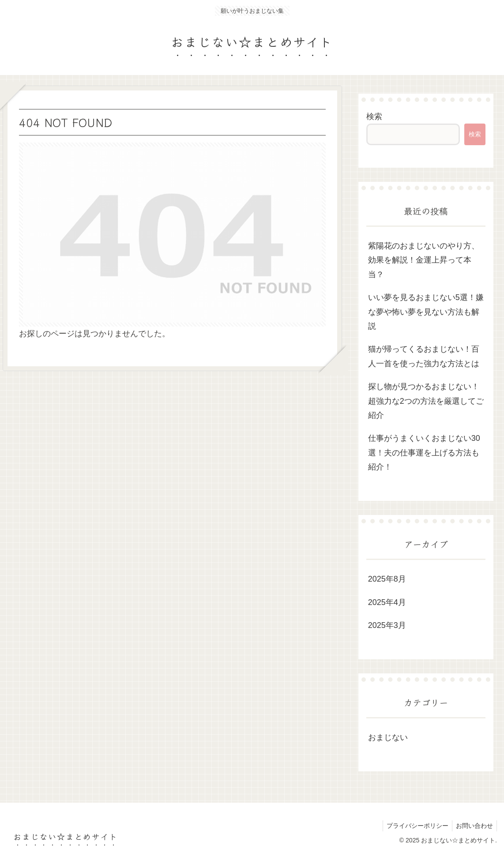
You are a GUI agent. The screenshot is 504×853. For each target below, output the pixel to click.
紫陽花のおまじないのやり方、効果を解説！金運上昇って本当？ (424, 260)
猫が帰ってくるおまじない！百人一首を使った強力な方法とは (424, 356)
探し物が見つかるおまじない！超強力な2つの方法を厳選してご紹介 (426, 401)
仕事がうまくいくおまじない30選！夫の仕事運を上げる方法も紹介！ (424, 453)
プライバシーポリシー (415, 826)
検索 (374, 116)
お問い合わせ (474, 826)
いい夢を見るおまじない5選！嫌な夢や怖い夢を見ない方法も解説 (426, 312)
